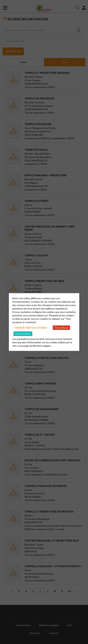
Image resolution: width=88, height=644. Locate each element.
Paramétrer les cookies (31, 327)
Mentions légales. (42, 346)
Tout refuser (61, 327)
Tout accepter (23, 334)
